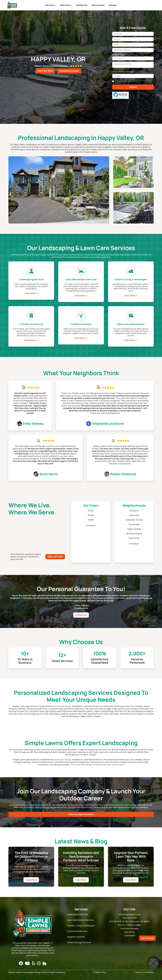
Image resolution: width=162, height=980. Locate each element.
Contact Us (82, 5)
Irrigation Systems (76, 937)
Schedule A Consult (69, 71)
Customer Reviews (129, 929)
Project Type (118, 55)
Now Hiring (129, 932)
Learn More (31, 880)
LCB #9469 (129, 936)
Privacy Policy (142, 81)
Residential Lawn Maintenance (110, 764)
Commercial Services (77, 931)
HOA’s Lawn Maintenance (82, 764)
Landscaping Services (78, 914)
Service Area (98, 5)
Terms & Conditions (144, 972)
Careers (113, 5)
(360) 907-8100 (45, 71)
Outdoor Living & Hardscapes (81, 926)
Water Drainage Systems (79, 942)
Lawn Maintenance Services (81, 920)
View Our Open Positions (81, 814)
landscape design (63, 706)
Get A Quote (147, 938)
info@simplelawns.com (129, 914)
